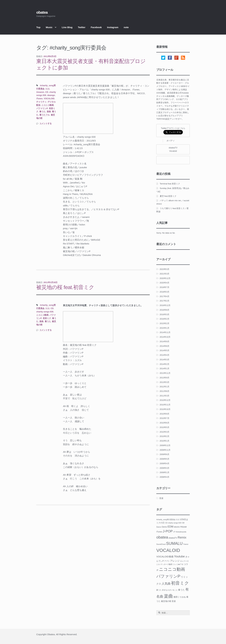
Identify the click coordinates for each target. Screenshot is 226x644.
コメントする (46, 123)
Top (38, 27)
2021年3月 (164, 274)
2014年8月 (164, 346)
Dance (159, 527)
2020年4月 (164, 283)
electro (177, 527)
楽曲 (49, 112)
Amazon (40, 92)
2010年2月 (164, 436)
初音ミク (47, 318)
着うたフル (44, 115)
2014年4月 (164, 355)
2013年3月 (164, 382)
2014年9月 (164, 341)
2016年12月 (165, 305)
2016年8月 (164, 310)
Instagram (113, 27)
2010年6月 (164, 423)
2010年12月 (165, 400)
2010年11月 (165, 405)
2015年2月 (164, 323)
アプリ (167, 561)
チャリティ (41, 102)
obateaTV (173, 538)
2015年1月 (164, 328)
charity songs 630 (45, 312)
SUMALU (174, 543)
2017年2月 (164, 301)
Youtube (179, 556)
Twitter (82, 27)
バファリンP (42, 108)
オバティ (170, 141)
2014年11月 (165, 332)
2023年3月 (164, 269)
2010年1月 (164, 441)
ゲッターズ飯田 (166, 564)
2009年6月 (164, 454)
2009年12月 (165, 445)
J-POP (168, 531)
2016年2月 (164, 319)
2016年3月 (164, 314)
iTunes (39, 98)
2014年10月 (165, 337)
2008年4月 (164, 477)
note (126, 27)
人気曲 (166, 584)
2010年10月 (165, 409)
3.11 (47, 89)
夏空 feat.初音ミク (168, 196)
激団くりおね (180, 597)
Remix (182, 537)
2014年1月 (164, 369)
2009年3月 (164, 468)
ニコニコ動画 (48, 105)
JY (174, 532)
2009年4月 (164, 463)
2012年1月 (164, 387)
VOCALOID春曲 (165, 557)
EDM (170, 527)
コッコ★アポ (178, 564)
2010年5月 (164, 427)
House (184, 527)
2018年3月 (164, 292)
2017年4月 (164, 296)
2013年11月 (165, 373)
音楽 (161, 498)
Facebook (96, 27)
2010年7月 (164, 418)
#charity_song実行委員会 (166, 520)
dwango (51, 95)
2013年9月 (164, 378)
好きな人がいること (170, 590)
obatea (42, 12)
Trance (186, 544)
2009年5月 (164, 459)
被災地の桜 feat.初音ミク (65, 287)
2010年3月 (164, 432)
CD (47, 92)
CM (183, 523)
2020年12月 (165, 278)
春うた (42, 112)
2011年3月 (164, 396)
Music (49, 27)
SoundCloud (161, 544)
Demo (164, 527)
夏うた (159, 590)
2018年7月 (164, 287)
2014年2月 (164, 364)
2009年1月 (164, 472)
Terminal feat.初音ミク (170, 184)
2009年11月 (165, 450)
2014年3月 (164, 360)
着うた (48, 321)
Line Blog (67, 27)
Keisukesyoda (181, 532)
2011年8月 (164, 391)
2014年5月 (164, 350)
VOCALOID (49, 98)
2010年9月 (164, 414)
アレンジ (175, 561)
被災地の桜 (166, 601)
